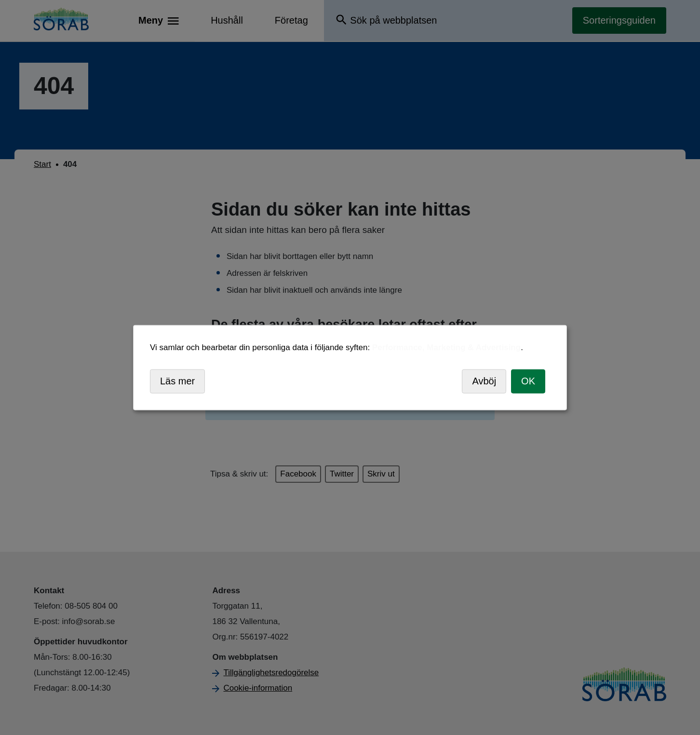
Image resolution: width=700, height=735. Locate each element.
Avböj (484, 381)
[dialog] (350, 368)
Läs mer (177, 381)
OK (528, 381)
